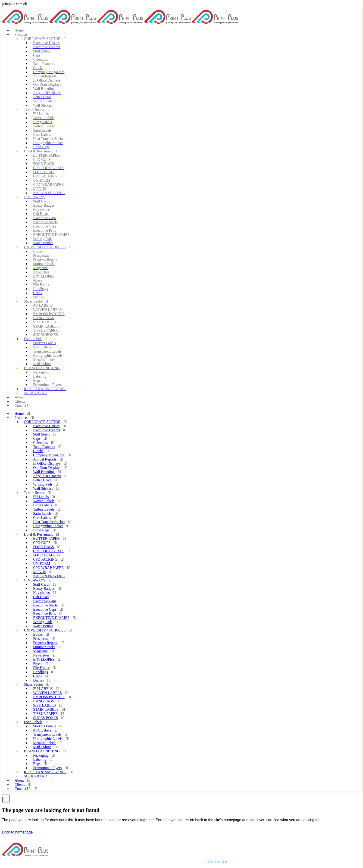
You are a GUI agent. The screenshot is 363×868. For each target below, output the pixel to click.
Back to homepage (17, 832)
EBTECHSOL (217, 862)
